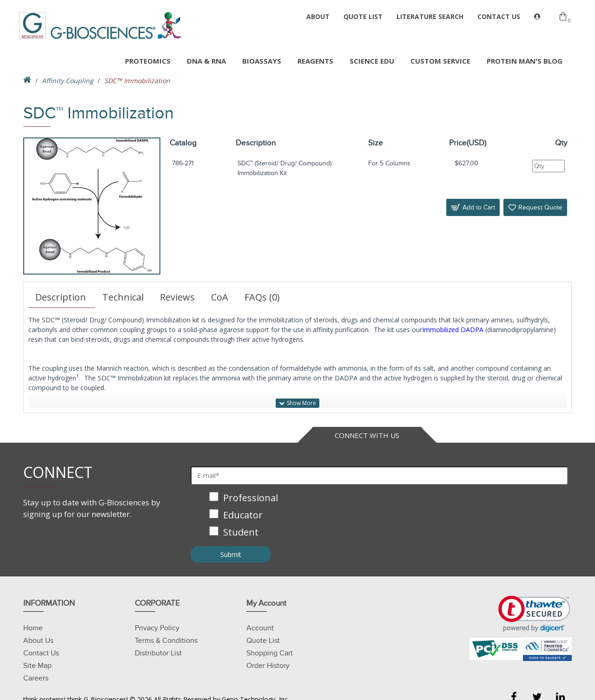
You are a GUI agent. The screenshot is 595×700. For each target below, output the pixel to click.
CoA (220, 297)
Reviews (177, 297)
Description (61, 297)
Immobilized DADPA (453, 330)
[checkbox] (379, 516)
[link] (534, 614)
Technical (123, 297)
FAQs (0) (262, 297)
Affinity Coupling (68, 81)
